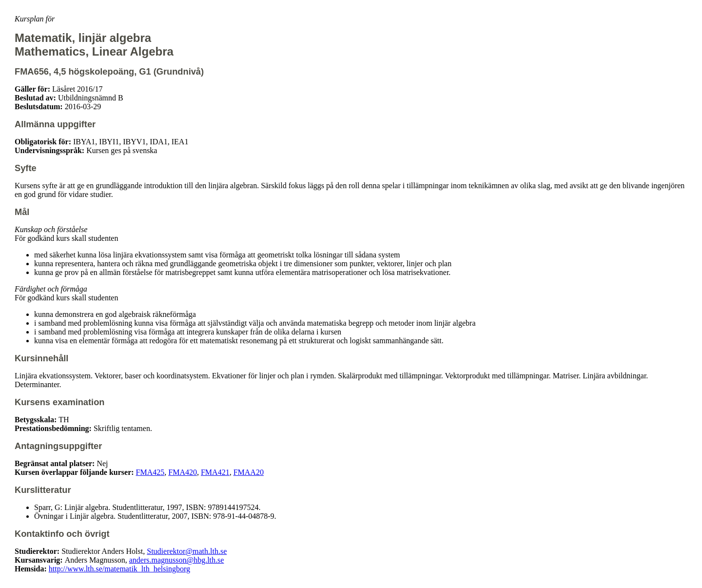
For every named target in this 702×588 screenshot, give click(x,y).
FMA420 (183, 472)
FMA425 (150, 472)
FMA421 (215, 472)
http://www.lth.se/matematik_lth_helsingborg (119, 569)
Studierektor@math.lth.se (187, 551)
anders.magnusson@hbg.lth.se (177, 560)
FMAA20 (249, 472)
